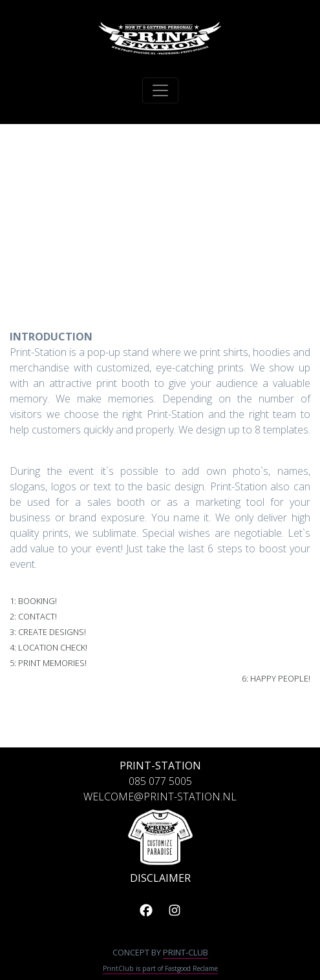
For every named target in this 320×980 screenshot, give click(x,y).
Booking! (37, 601)
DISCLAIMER (160, 878)
